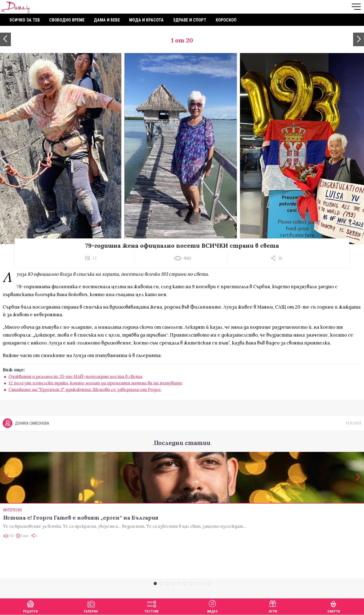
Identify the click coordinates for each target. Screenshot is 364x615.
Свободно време (67, 20)
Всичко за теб (25, 20)
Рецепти (30, 606)
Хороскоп (226, 20)
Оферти (334, 606)
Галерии (91, 606)
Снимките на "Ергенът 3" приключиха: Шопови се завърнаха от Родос (85, 389)
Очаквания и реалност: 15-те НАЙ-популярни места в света (75, 376)
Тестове (152, 606)
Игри (273, 606)
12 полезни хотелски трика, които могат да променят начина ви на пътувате (95, 383)
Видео (212, 606)
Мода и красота (146, 20)
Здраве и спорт (190, 20)
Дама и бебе (107, 20)
